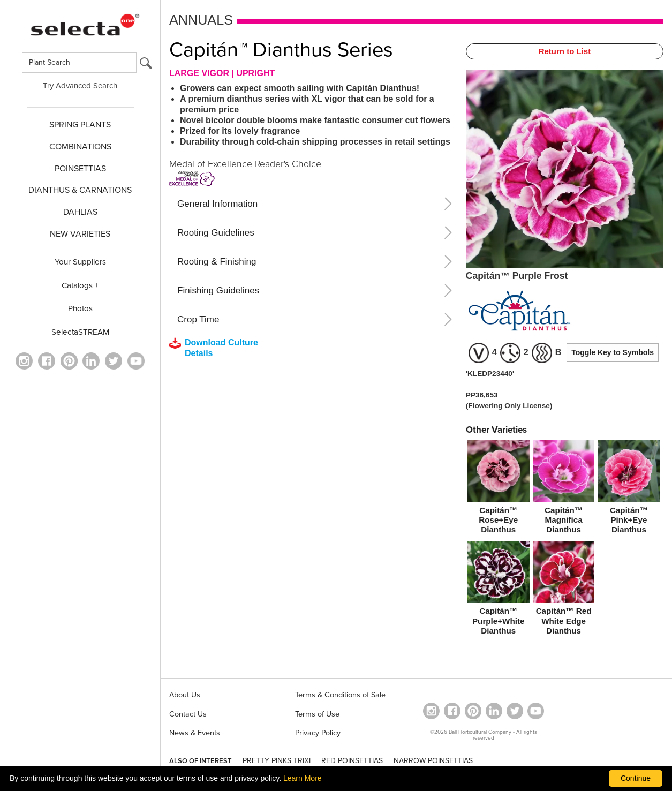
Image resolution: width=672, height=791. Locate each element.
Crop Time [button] (198, 319)
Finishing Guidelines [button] (218, 291)
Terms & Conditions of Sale (340, 695)
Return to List (565, 51)
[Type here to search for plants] (79, 63)
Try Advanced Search (80, 86)
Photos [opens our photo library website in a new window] (80, 308)
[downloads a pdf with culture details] (221, 348)
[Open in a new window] (69, 361)
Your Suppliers (80, 262)
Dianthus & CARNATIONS (80, 190)
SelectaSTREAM (80, 332)
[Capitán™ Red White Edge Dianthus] (564, 590)
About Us (185, 695)
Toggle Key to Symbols (613, 352)
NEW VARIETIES (80, 234)
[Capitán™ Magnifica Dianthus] (564, 489)
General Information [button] (217, 204)
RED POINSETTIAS (352, 761)
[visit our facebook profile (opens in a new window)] (47, 361)
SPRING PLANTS (80, 125)
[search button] (146, 66)
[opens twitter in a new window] (114, 361)
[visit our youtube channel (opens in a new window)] (136, 361)
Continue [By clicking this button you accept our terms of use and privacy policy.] (636, 778)
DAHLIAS (80, 212)
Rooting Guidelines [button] (216, 233)
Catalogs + (80, 285)
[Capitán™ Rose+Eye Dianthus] (499, 489)
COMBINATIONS (80, 147)
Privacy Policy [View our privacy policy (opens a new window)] (318, 733)
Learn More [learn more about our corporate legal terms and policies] (303, 778)
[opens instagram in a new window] (24, 361)
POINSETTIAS (80, 169)
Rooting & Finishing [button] (217, 262)
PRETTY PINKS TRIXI (277, 761)
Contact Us (188, 714)
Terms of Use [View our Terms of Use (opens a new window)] (317, 714)
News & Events (195, 733)
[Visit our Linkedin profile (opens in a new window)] (91, 361)
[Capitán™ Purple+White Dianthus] (499, 590)
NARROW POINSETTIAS (433, 761)
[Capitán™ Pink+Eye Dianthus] (629, 489)
